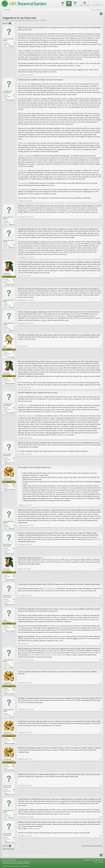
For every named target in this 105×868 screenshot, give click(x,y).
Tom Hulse (7, 274)
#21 (100, 746)
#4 (101, 257)
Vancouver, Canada (10, 633)
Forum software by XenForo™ (16, 866)
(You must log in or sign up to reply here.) (92, 850)
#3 (101, 224)
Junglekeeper (8, 480)
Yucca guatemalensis (24, 189)
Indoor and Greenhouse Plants (17, 20)
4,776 (13, 353)
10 (14, 43)
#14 (100, 555)
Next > (16, 23)
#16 (100, 606)
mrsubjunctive (8, 91)
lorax (5, 347)
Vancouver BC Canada (9, 491)
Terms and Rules (99, 866)
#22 (100, 773)
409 (14, 459)
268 (14, 95)
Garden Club (97, 541)
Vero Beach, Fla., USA (9, 464)
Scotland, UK (12, 46)
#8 (101, 358)
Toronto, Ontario (11, 358)
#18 (100, 669)
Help (93, 864)
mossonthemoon (35, 20)
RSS (102, 864)
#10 (100, 439)
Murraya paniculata (24, 84)
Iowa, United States (10, 100)
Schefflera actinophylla (25, 156)
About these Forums (98, 5)
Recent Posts (7, 10)
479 (14, 279)
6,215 (13, 486)
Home (96, 864)
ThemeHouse (26, 867)
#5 (101, 284)
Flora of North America (50, 590)
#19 (100, 696)
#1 (101, 75)
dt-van (5, 622)
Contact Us (87, 864)
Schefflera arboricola (34, 832)
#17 (100, 646)
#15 (100, 581)
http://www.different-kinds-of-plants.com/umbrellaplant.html (47, 657)
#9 (101, 389)
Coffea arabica (22, 143)
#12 (100, 506)
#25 (100, 846)
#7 (101, 331)
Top (99, 864)
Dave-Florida (7, 455)
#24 (100, 821)
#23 (100, 797)
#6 (101, 308)
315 (14, 628)
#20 (100, 719)
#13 (100, 530)
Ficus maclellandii (24, 183)
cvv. (23, 406)
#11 (100, 464)
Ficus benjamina (23, 170)
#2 (101, 201)
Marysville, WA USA (10, 285)
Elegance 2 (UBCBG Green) (9, 864)
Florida (79, 592)
